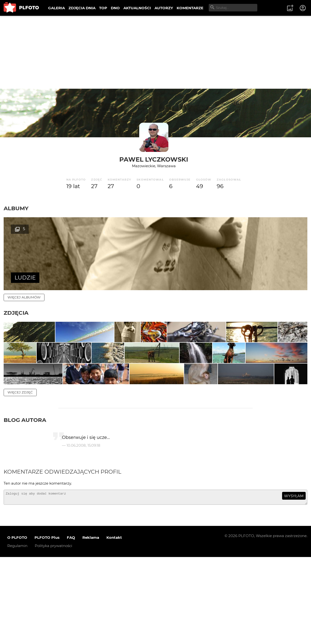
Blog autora (25, 505)
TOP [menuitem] (103, 8)
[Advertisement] (155, 52)
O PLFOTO (17, 624)
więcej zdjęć (20, 477)
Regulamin (17, 633)
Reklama (91, 624)
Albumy (16, 208)
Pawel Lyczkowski (154, 159)
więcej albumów (24, 297)
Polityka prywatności (53, 633)
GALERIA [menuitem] (56, 8)
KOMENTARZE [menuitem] (190, 8)
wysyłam (294, 581)
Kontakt (114, 624)
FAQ (71, 624)
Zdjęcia (16, 313)
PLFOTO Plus (47, 624)
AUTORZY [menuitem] (164, 8)
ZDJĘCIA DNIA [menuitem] (82, 8)
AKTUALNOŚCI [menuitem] (137, 8)
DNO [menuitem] (115, 8)
